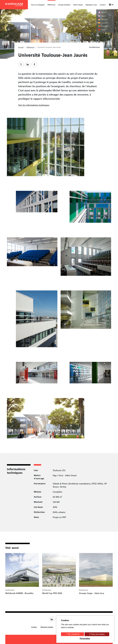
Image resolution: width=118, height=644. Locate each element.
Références (52, 5)
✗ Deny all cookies (97, 634)
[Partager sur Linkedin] (28, 64)
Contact (103, 5)
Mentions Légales (47, 627)
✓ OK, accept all (72, 634)
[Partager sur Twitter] (22, 64)
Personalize (85, 639)
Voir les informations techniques (34, 105)
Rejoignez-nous (91, 5)
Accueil (21, 47)
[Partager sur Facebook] (35, 64)
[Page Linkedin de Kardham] (52, 619)
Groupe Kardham (64, 5)
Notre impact (78, 5)
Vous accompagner (38, 5)
